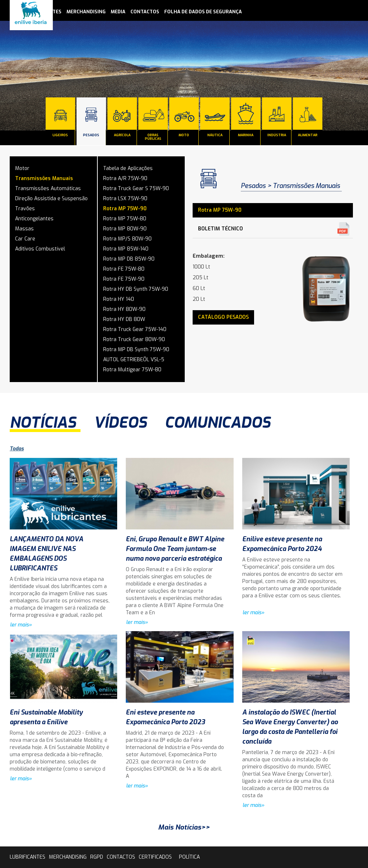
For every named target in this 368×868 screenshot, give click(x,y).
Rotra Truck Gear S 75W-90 (136, 189)
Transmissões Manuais (44, 178)
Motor (22, 168)
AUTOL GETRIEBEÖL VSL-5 (134, 360)
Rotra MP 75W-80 (125, 219)
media (118, 12)
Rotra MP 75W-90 (125, 209)
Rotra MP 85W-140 (126, 249)
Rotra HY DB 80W (124, 319)
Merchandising (86, 12)
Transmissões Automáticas (48, 189)
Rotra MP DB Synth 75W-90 (136, 350)
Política (189, 857)
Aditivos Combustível (40, 249)
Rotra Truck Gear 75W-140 (135, 329)
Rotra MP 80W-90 (125, 229)
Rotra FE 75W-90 (124, 279)
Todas (17, 449)
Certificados (155, 857)
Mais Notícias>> (184, 827)
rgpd (97, 857)
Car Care (25, 239)
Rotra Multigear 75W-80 (132, 370)
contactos (145, 12)
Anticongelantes (34, 219)
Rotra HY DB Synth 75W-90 (136, 289)
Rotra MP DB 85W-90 (129, 259)
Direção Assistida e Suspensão (51, 199)
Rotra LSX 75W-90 (125, 199)
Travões (25, 209)
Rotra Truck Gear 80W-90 (134, 339)
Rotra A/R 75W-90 (125, 178)
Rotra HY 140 (119, 299)
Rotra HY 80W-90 (124, 309)
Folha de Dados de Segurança (203, 12)
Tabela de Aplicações (128, 168)
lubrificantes (27, 857)
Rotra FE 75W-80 (124, 269)
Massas (24, 229)
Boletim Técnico (220, 229)
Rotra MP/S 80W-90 (127, 239)
